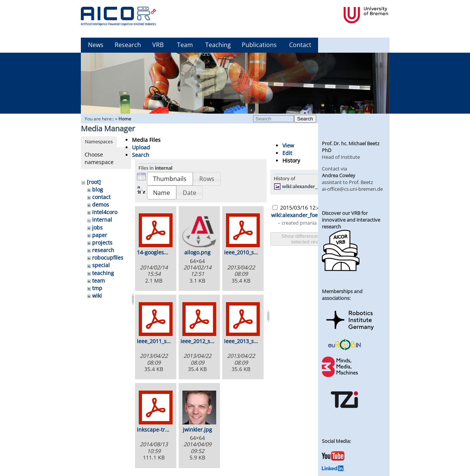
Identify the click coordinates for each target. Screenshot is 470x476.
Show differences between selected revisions (311, 239)
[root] (94, 182)
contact (101, 197)
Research (128, 45)
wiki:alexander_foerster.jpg (313, 186)
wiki (97, 296)
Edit (287, 153)
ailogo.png (197, 252)
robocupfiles (108, 258)
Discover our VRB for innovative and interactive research (351, 220)
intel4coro (105, 212)
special (101, 265)
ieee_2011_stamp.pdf (163, 341)
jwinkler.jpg (197, 430)
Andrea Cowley (339, 175)
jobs (97, 227)
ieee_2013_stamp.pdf (251, 341)
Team (185, 45)
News (96, 45)
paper (100, 235)
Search (305, 119)
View (288, 145)
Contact (300, 45)
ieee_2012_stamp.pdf (207, 341)
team (99, 281)
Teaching (218, 45)
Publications (259, 45)
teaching (103, 273)
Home (125, 119)
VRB (158, 45)
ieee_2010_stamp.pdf (251, 252)
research (103, 250)
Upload (141, 147)
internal (102, 220)
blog (98, 189)
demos (101, 205)
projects (102, 243)
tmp (97, 288)
